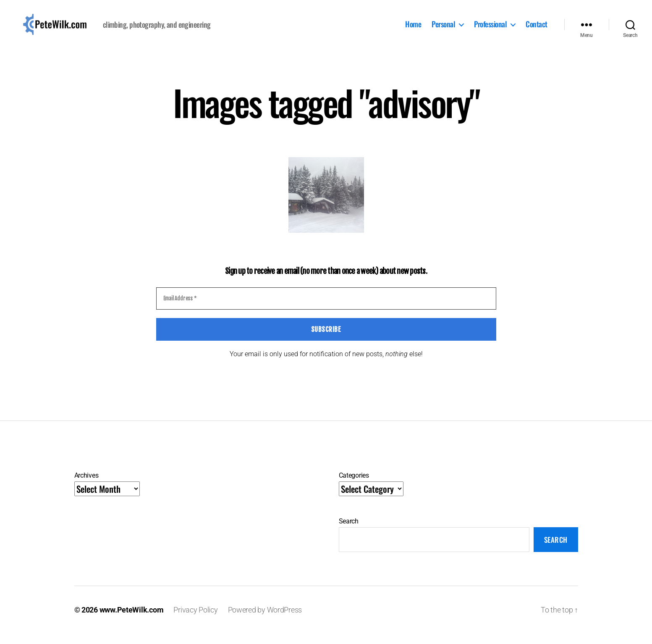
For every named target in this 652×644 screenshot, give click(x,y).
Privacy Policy (195, 620)
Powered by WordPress (265, 620)
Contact (537, 30)
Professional (490, 30)
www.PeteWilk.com (132, 620)
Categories (354, 486)
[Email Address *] (326, 309)
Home (413, 30)
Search (349, 532)
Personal (443, 30)
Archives (86, 486)
